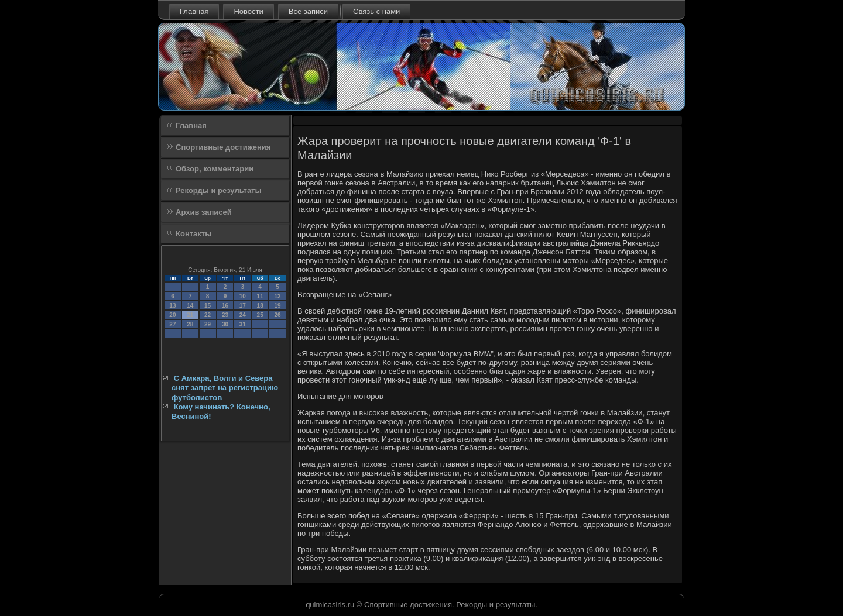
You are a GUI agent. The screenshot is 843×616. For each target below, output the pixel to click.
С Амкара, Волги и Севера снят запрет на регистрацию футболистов (225, 388)
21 (190, 315)
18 (260, 306)
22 (208, 315)
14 (190, 306)
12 (277, 296)
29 (208, 324)
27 (172, 324)
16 (225, 306)
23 (225, 315)
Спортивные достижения (223, 147)
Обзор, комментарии (215, 169)
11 (260, 296)
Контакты (193, 234)
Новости (248, 11)
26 (277, 315)
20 (172, 315)
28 (190, 324)
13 (172, 306)
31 (243, 324)
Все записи (308, 11)
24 (243, 315)
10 (243, 296)
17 (243, 306)
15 (208, 306)
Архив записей (204, 212)
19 (277, 306)
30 (225, 324)
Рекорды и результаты (219, 190)
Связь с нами (376, 11)
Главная (194, 11)
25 (260, 315)
